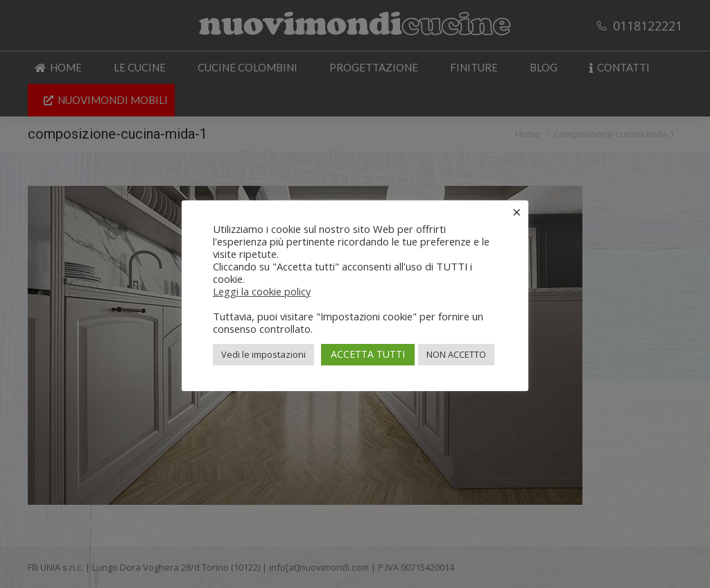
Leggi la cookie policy (262, 291)
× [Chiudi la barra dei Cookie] (517, 211)
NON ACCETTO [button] (456, 354)
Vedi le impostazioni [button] (263, 354)
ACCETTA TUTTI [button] (368, 354)
